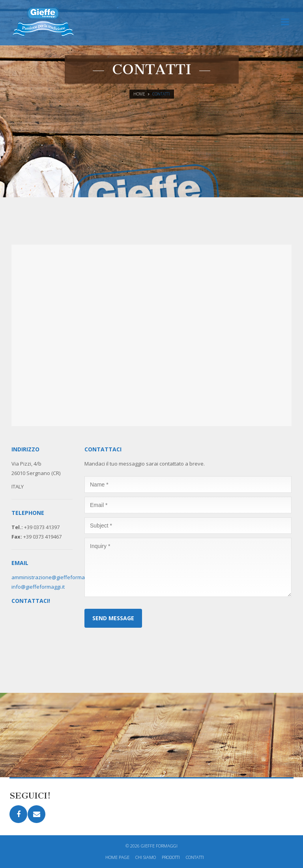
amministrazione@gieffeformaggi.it (53, 577)
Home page (117, 857)
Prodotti (171, 857)
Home (139, 94)
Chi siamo (146, 857)
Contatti (195, 857)
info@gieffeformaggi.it (38, 587)
